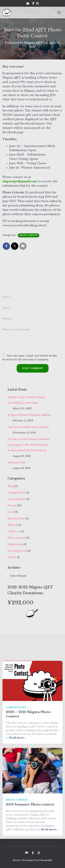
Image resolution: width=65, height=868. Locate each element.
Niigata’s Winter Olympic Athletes (29, 415)
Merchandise (16, 519)
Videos (12, 557)
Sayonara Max (17, 462)
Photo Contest (29, 235)
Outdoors (14, 531)
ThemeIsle (46, 860)
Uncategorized (17, 551)
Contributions (17, 499)
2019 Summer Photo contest (30, 804)
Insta (37, 4)
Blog (10, 486)
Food (11, 512)
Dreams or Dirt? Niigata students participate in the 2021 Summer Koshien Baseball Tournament (28, 445)
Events (12, 505)
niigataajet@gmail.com (20, 181)
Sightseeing (15, 544)
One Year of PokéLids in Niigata (28, 427)
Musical (13, 525)
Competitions (16, 493)
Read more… (18, 738)
